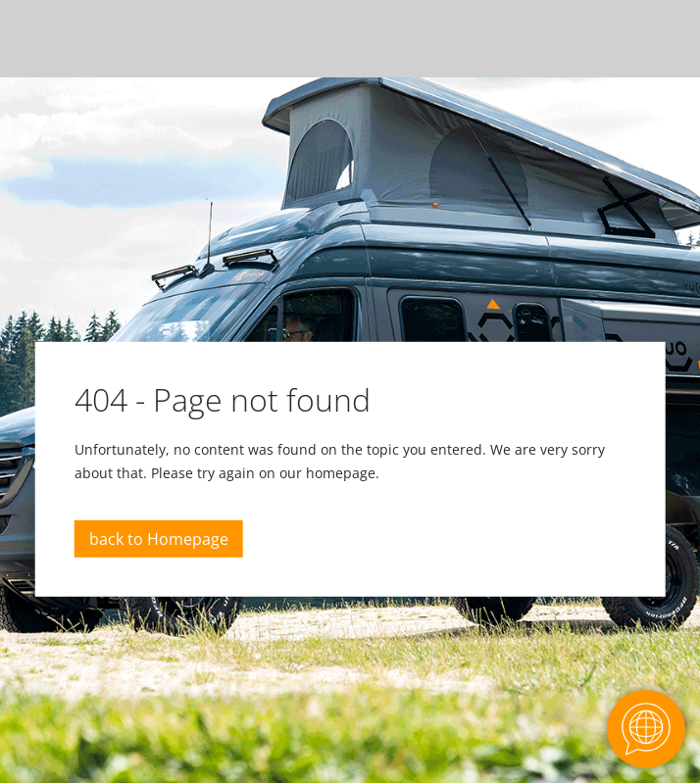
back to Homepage (159, 539)
